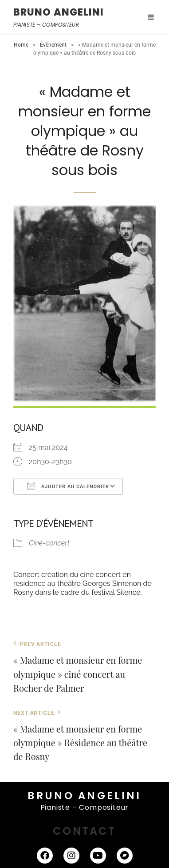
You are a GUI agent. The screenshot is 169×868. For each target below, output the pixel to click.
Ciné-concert (49, 543)
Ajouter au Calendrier (68, 486)
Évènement (53, 45)
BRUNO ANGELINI (59, 12)
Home (21, 45)
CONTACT (84, 831)
